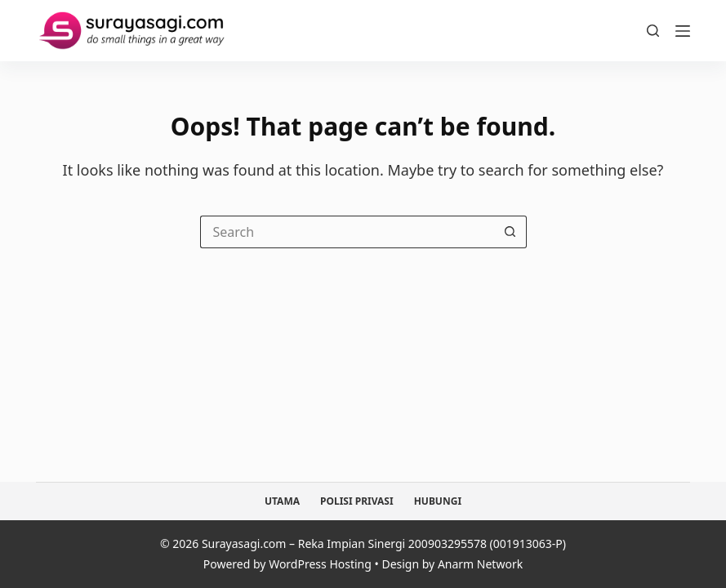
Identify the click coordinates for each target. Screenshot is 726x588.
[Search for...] (347, 232)
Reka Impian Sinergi (352, 543)
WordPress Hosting (320, 564)
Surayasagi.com (244, 543)
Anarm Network (480, 564)
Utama (282, 501)
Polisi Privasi (357, 501)
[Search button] (510, 232)
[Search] (653, 31)
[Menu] (683, 31)
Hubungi (438, 501)
